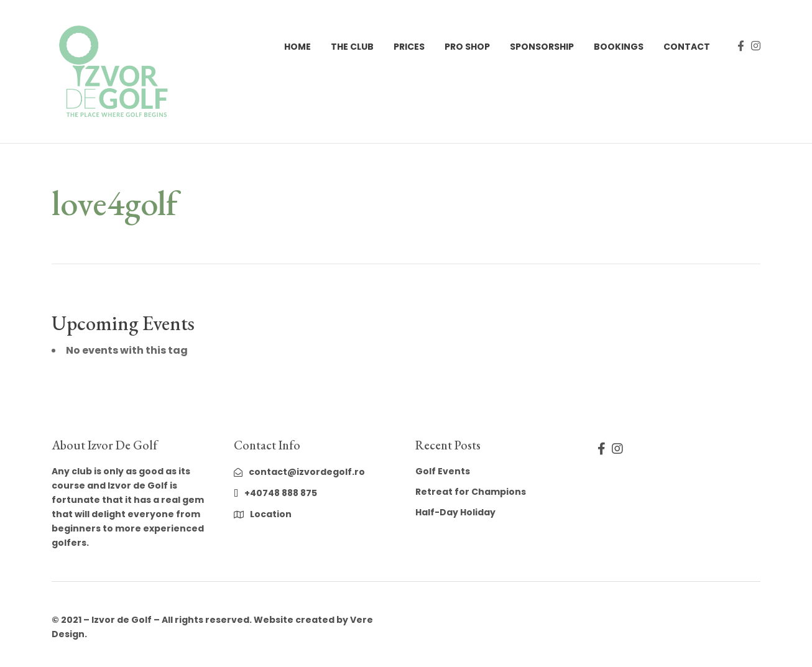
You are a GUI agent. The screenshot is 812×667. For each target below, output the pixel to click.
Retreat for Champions (471, 492)
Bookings (619, 47)
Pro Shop (467, 47)
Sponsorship (542, 47)
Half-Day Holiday (455, 512)
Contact (687, 47)
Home (298, 47)
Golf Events (443, 471)
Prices (409, 47)
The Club (352, 47)
